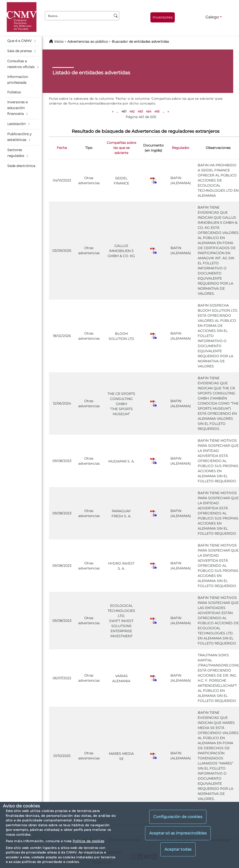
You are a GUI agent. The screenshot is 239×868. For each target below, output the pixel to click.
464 (149, 111)
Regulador (181, 148)
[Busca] (116, 16)
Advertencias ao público (88, 42)
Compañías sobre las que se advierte (121, 148)
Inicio (59, 42)
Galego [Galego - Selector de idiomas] (212, 17)
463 (140, 111)
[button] (22, 41)
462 (132, 111)
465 (157, 111)
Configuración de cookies (178, 817)
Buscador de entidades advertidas (140, 42)
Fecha (62, 148)
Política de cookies (88, 841)
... (117, 111)
